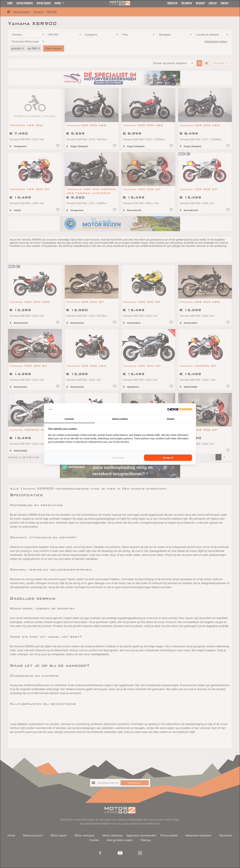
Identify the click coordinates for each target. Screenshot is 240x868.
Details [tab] (171, 419)
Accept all (168, 458)
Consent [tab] (69, 419)
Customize (118, 458)
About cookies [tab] (120, 419)
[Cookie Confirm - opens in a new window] (180, 409)
